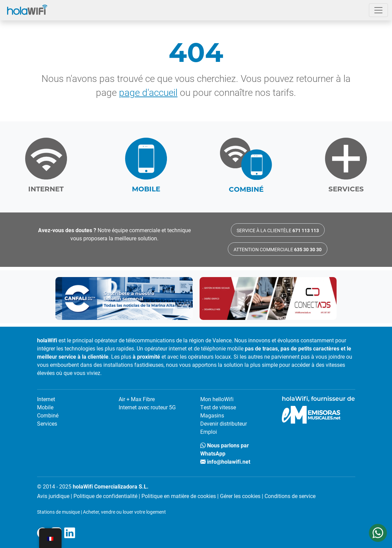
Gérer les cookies (240, 496)
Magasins (212, 415)
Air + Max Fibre (137, 399)
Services (47, 423)
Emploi (209, 432)
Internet (46, 399)
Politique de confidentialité (105, 496)
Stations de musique (58, 512)
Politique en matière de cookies (179, 496)
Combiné (48, 415)
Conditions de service (290, 496)
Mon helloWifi (217, 399)
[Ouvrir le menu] (378, 10)
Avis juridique (53, 496)
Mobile (45, 407)
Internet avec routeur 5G (147, 407)
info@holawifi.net (225, 461)
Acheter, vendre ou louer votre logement (124, 512)
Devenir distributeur (224, 423)
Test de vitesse (218, 407)
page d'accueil (148, 92)
